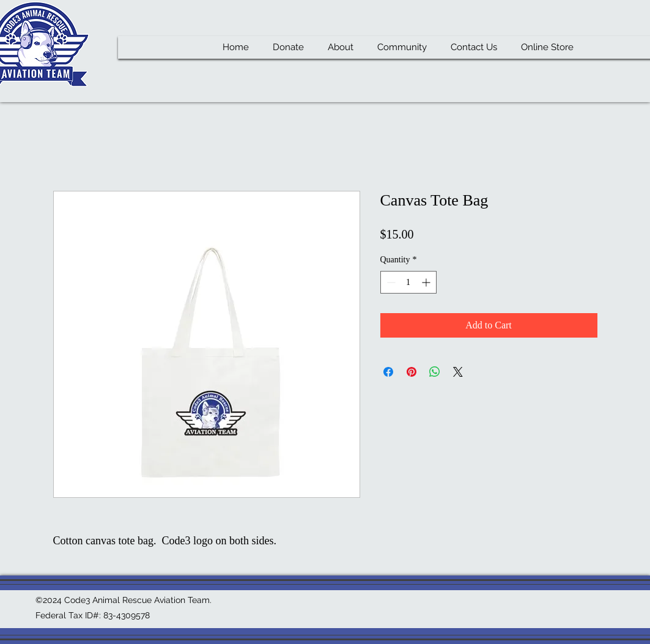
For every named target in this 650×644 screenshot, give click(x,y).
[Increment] (427, 282)
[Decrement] (390, 282)
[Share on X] (458, 372)
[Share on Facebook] (388, 372)
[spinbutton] (408, 282)
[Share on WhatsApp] (435, 372)
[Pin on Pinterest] (412, 372)
